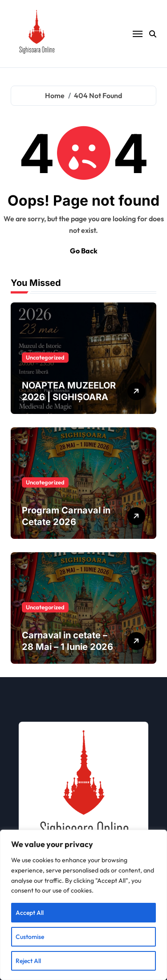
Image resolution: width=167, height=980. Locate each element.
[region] (83, 905)
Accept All (30, 913)
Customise (30, 937)
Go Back (84, 251)
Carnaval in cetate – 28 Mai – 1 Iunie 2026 (67, 641)
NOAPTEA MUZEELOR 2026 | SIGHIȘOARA (69, 391)
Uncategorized (45, 357)
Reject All (28, 961)
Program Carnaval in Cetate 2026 (66, 516)
